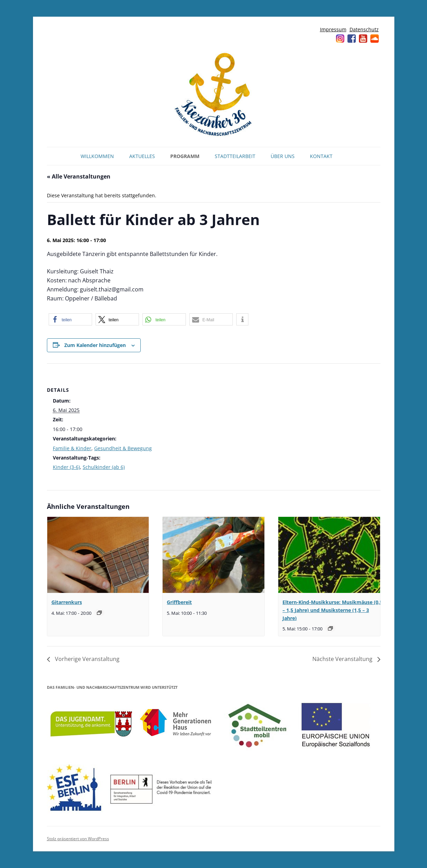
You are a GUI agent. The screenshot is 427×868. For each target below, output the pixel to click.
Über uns (283, 156)
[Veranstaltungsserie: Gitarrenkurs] (99, 613)
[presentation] (98, 555)
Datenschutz (364, 29)
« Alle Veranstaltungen (79, 176)
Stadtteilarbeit (235, 156)
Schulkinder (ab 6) (104, 467)
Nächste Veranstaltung (343, 659)
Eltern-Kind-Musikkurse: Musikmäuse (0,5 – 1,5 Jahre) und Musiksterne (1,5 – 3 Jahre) (332, 610)
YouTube (363, 39)
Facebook (352, 39)
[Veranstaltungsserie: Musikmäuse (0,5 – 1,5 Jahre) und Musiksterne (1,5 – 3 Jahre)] (330, 628)
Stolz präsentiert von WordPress (78, 839)
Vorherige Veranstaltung (87, 659)
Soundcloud (375, 39)
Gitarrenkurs (67, 602)
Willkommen (97, 156)
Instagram (340, 39)
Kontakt (321, 156)
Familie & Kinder (72, 448)
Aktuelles (142, 156)
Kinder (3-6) (66, 467)
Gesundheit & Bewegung (123, 448)
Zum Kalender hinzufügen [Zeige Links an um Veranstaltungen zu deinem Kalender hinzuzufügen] (95, 345)
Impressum (333, 29)
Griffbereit (179, 602)
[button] (70, 319)
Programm (185, 156)
